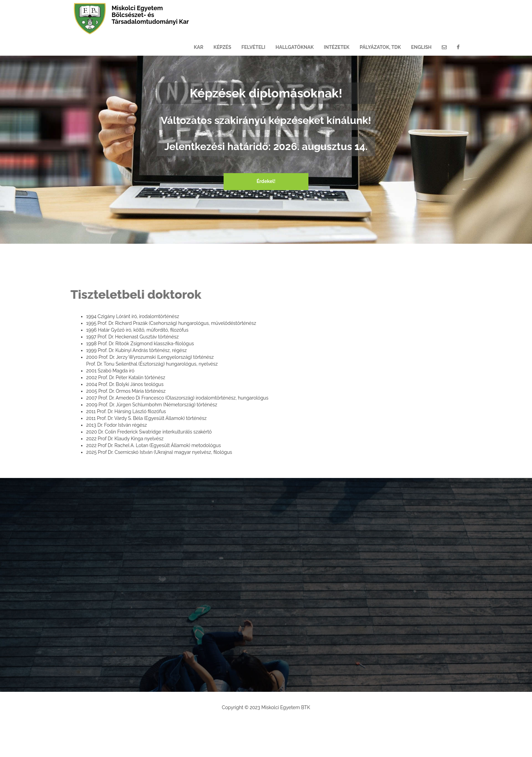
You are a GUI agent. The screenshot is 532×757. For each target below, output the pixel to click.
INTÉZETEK (337, 47)
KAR (198, 47)
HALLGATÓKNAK (294, 47)
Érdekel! (266, 181)
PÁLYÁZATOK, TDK (380, 47)
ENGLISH (421, 47)
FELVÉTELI (254, 47)
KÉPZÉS (222, 47)
